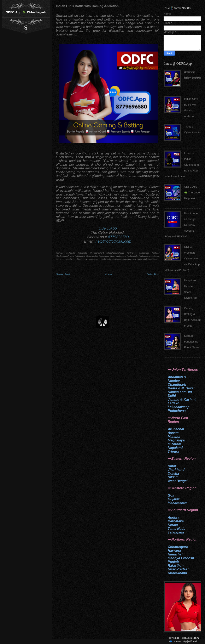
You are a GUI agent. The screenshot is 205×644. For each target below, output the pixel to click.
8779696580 (118, 237)
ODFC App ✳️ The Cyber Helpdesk (192, 193)
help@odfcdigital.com (113, 241)
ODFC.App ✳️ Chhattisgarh (26, 12)
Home (108, 274)
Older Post (153, 274)
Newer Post (63, 274)
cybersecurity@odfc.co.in (185, 641)
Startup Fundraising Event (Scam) (192, 342)
